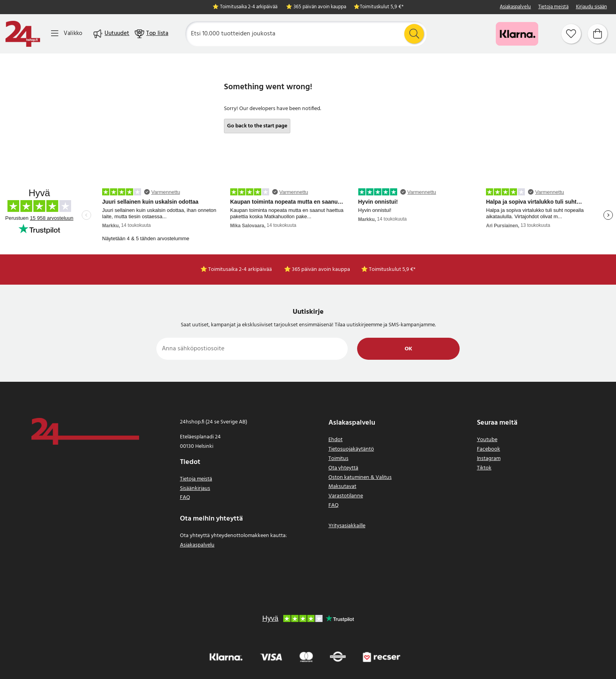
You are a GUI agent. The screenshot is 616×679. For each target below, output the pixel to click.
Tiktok (484, 468)
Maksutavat (342, 487)
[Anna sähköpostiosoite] (252, 349)
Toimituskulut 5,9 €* (382, 7)
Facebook (489, 449)
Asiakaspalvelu (515, 7)
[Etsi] (306, 34)
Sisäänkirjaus (195, 489)
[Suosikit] (571, 34)
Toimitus (338, 459)
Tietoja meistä (553, 7)
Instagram (489, 459)
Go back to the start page (257, 126)
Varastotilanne (346, 496)
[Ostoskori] (598, 34)
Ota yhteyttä (343, 468)
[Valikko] (67, 34)
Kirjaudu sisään (591, 7)
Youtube (487, 440)
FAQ (185, 498)
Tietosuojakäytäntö (351, 449)
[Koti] (23, 34)
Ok (408, 349)
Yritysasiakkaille (347, 526)
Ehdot (335, 440)
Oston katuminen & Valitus (360, 478)
